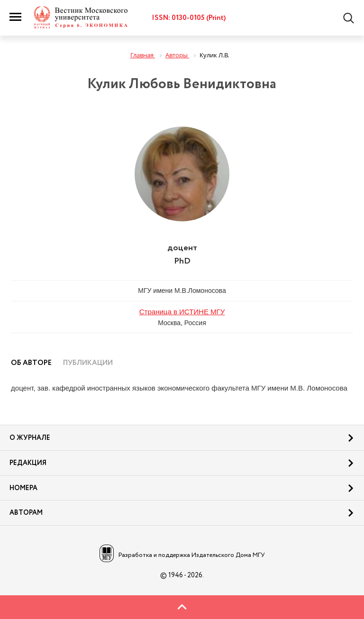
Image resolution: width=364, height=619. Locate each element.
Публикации (88, 363)
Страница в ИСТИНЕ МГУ (182, 312)
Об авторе (31, 363)
